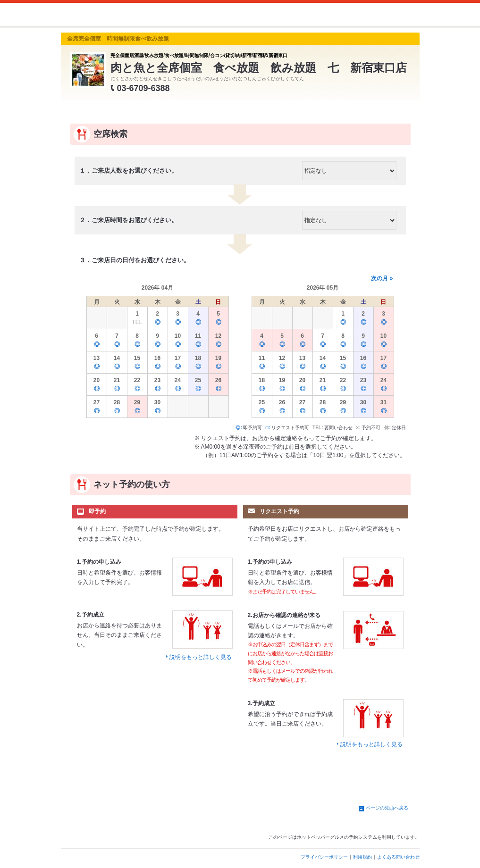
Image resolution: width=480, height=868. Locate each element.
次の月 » (382, 278)
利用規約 (362, 857)
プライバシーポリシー (324, 857)
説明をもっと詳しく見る (201, 657)
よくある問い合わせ (398, 857)
